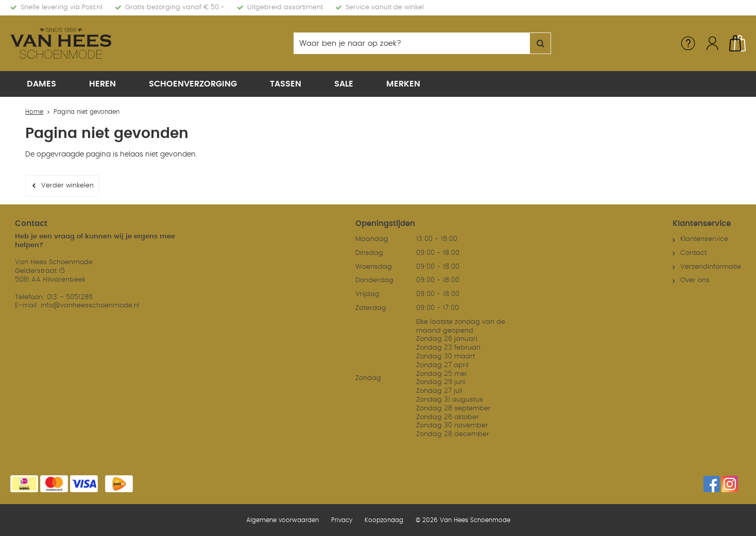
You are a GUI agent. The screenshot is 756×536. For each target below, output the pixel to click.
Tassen (286, 84)
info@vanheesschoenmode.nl (90, 306)
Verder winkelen (67, 186)
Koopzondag (384, 520)
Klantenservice (704, 239)
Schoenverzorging (193, 84)
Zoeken (540, 43)
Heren (102, 84)
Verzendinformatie (711, 267)
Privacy (342, 520)
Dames (41, 84)
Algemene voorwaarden (282, 520)
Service (688, 43)
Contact (693, 253)
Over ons (695, 280)
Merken (403, 84)
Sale (344, 84)
